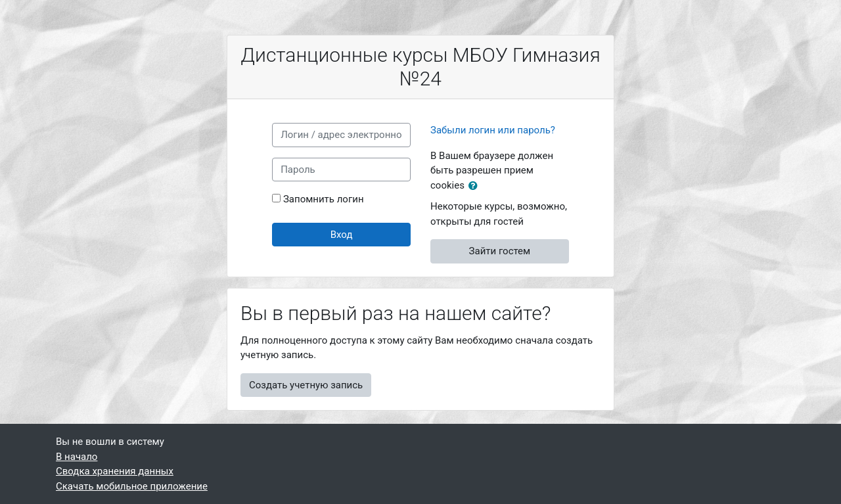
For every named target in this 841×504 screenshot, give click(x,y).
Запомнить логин (324, 199)
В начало (77, 457)
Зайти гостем (500, 251)
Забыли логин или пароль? (493, 130)
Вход (342, 235)
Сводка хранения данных (115, 471)
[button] (476, 186)
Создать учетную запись (306, 385)
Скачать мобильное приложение (132, 486)
